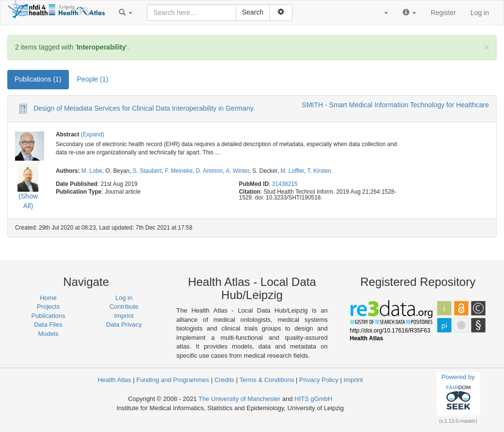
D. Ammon (210, 171)
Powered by (458, 393)
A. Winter (237, 171)
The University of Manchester (239, 399)
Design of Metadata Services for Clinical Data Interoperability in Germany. (144, 108)
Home (48, 298)
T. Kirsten (319, 171)
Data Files (48, 324)
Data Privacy (124, 324)
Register (443, 13)
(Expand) (92, 134)
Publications (48, 316)
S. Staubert (147, 171)
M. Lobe (92, 171)
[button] (126, 13)
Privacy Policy (319, 380)
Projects (48, 307)
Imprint (124, 316)
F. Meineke (179, 171)
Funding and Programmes (173, 380)
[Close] (487, 47)
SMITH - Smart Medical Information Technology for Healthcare (395, 105)
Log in (480, 13)
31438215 (285, 184)
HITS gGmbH (313, 399)
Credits (224, 380)
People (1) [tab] (93, 79)
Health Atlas (114, 380)
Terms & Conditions (267, 380)
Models (49, 334)
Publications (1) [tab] (38, 79)
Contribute (124, 307)
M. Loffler (292, 171)
